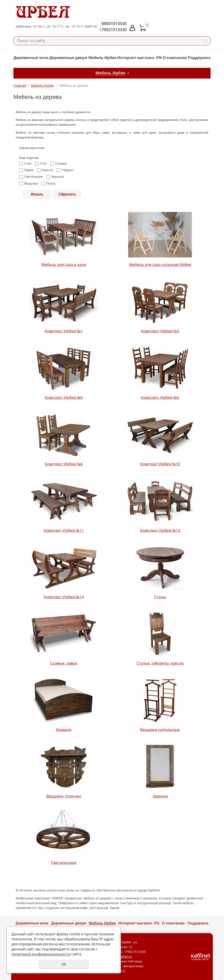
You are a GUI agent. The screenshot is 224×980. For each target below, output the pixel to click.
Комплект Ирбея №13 (160, 530)
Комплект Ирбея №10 (160, 464)
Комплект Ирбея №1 (64, 331)
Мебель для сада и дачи (64, 264)
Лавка (26, 170)
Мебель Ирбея (102, 57)
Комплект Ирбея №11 (64, 530)
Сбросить (67, 194)
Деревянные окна (31, 57)
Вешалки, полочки (64, 796)
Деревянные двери (68, 57)
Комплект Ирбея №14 (64, 597)
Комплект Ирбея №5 (160, 397)
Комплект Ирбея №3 (160, 331)
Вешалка (28, 183)
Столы (160, 597)
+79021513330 (113, 30)
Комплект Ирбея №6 (64, 464)
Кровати (64, 729)
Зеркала (160, 796)
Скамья (59, 163)
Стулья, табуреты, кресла (160, 663)
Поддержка (199, 57)
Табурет (65, 170)
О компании (175, 57)
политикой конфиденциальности (41, 954)
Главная (20, 85)
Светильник (31, 177)
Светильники (64, 862)
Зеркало (55, 177)
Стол (25, 163)
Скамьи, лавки (64, 663)
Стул (41, 163)
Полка (48, 183)
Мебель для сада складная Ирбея (160, 264)
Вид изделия (29, 158)
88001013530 (114, 23)
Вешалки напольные (160, 729)
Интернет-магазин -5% (140, 57)
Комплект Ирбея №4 (64, 397)
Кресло (45, 170)
